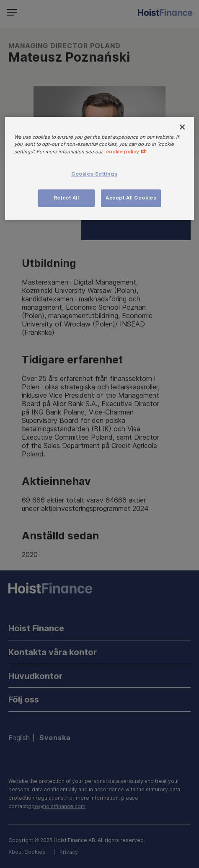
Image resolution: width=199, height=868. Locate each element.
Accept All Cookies (131, 198)
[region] (99, 168)
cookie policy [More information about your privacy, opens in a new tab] (122, 152)
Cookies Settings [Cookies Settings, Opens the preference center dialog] (94, 174)
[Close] (182, 127)
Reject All (66, 198)
